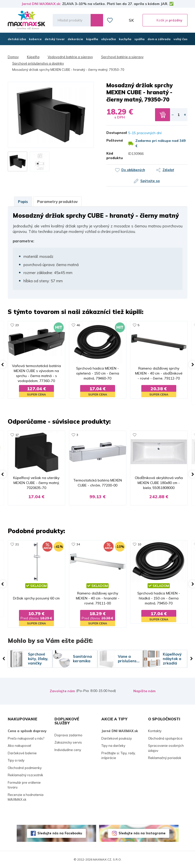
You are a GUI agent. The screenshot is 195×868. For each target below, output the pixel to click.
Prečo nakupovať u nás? (26, 738)
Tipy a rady (16, 760)
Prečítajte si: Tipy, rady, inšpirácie (118, 756)
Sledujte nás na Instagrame (142, 833)
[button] (20, 115)
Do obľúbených (133, 170)
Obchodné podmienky (25, 768)
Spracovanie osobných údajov (166, 748)
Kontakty (155, 731)
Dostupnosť (114, 133)
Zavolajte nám (62, 691)
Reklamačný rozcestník (25, 775)
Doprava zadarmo (68, 735)
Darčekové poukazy (117, 738)
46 (78, 325)
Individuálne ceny (68, 750)
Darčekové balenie (22, 753)
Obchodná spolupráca (165, 738)
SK (131, 20)
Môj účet (121, 20)
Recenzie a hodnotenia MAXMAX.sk (26, 797)
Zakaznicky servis (68, 742)
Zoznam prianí (110, 20)
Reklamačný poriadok (165, 758)
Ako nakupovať (19, 746)
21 (17, 544)
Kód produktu (114, 156)
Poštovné (114, 140)
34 (78, 544)
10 (139, 544)
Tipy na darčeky (113, 746)
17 (17, 435)
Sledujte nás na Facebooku (60, 833)
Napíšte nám (144, 691)
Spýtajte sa (150, 181)
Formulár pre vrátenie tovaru (24, 785)
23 (17, 325)
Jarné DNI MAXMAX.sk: (41, 4)
